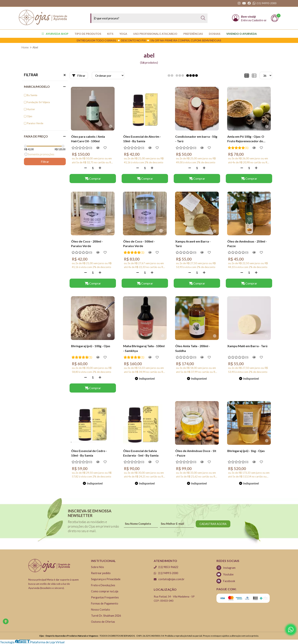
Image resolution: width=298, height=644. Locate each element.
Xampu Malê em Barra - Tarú (247, 346)
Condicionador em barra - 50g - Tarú (196, 139)
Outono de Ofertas (103, 622)
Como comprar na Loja (105, 591)
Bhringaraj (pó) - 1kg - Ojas (246, 451)
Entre (245, 20)
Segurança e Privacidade (106, 579)
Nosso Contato (101, 610)
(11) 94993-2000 (166, 573)
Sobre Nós (97, 567)
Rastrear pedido (101, 573)
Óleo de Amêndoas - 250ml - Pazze (247, 244)
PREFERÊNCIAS (193, 34)
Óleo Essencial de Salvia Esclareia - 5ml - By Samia (141, 453)
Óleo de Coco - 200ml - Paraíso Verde (87, 244)
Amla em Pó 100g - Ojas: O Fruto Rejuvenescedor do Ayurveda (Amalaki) (246, 139)
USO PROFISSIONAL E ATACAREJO (155, 34)
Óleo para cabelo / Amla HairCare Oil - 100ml (88, 139)
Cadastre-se (259, 20)
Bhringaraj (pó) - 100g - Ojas (91, 346)
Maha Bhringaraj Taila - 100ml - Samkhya (144, 348)
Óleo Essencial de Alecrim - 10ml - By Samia (142, 139)
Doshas (215, 34)
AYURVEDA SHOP (55, 34)
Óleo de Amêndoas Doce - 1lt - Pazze (196, 453)
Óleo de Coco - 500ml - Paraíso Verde (139, 244)
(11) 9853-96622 (166, 567)
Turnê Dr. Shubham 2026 (106, 616)
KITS (110, 34)
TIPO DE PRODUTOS (88, 34)
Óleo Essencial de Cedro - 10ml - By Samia (89, 453)
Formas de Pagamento (105, 603)
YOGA (123, 34)
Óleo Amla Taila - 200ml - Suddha (193, 348)
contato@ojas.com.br (169, 579)
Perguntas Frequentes (105, 597)
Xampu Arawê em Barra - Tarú (193, 244)
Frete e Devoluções (103, 585)
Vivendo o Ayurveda (242, 34)
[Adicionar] (100, 168)
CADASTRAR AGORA (213, 524)
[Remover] (86, 168)
